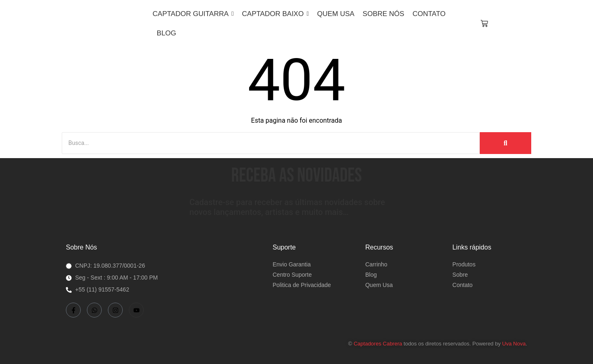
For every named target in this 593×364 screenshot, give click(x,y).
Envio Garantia (292, 264)
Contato (463, 285)
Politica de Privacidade (302, 285)
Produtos (464, 264)
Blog (371, 275)
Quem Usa (379, 285)
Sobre (460, 275)
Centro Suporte (292, 275)
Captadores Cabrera (378, 344)
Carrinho (376, 264)
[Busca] (271, 143)
